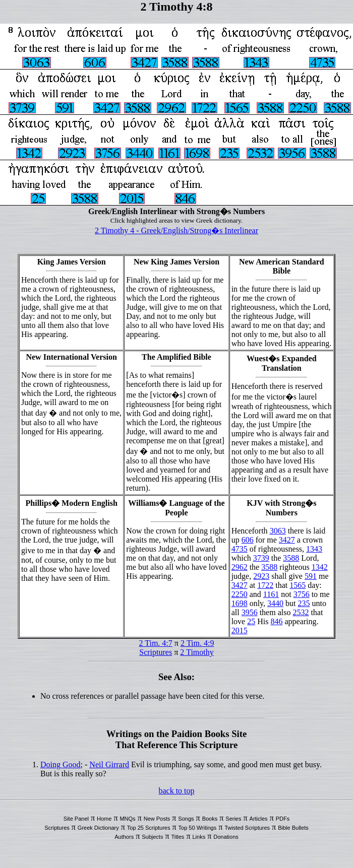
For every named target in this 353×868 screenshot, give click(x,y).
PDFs (283, 819)
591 (311, 576)
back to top (176, 791)
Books (210, 819)
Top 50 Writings (198, 828)
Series (233, 819)
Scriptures (156, 652)
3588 (291, 558)
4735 (240, 549)
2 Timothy (197, 652)
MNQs (127, 819)
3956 (250, 612)
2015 (240, 630)
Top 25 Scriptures (149, 828)
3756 (302, 594)
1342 (320, 567)
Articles (259, 819)
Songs (186, 819)
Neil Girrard (109, 764)
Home (104, 819)
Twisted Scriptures (247, 828)
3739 (261, 558)
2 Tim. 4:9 (197, 643)
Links (199, 837)
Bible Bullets (293, 828)
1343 (314, 549)
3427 (287, 540)
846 (276, 621)
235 (304, 603)
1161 (271, 594)
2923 (261, 576)
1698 (240, 603)
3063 (278, 531)
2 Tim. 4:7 (156, 643)
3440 (275, 603)
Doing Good (61, 764)
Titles (178, 837)
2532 (301, 612)
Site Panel (76, 819)
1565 (298, 585)
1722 (265, 585)
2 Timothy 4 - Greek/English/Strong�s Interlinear (177, 230)
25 (251, 621)
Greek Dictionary (98, 828)
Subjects (152, 837)
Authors (124, 837)
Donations (226, 837)
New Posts (157, 819)
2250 (240, 594)
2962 (240, 567)
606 (248, 540)
